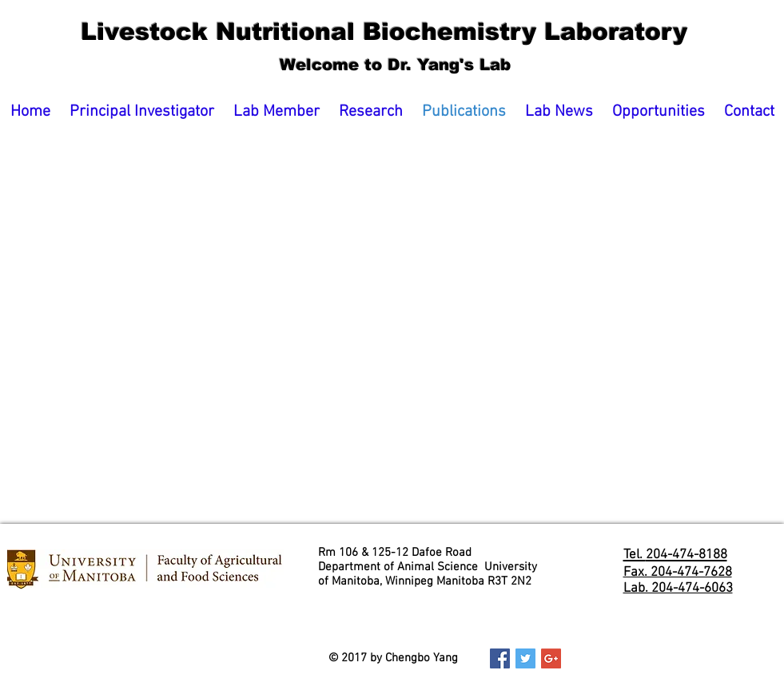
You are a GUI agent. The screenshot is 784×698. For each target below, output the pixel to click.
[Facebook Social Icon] (500, 658)
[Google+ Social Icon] (551, 658)
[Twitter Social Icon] (525, 658)
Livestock (108, 32)
